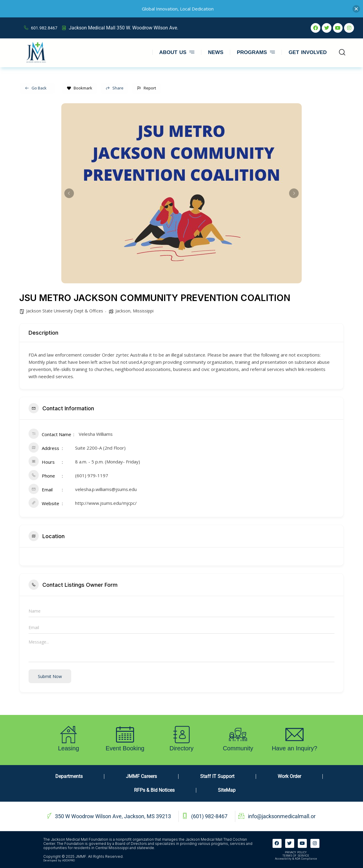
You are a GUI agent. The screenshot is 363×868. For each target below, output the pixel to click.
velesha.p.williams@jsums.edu (106, 489)
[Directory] (181, 734)
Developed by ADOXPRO (59, 860)
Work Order (289, 776)
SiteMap (227, 790)
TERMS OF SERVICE (296, 856)
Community (238, 748)
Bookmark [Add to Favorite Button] (79, 88)
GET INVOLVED (308, 52)
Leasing (69, 748)
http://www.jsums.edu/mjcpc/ (106, 503)
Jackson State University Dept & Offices (65, 311)
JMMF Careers (141, 776)
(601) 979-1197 (92, 475)
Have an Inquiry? (294, 748)
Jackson (123, 311)
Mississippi (143, 311)
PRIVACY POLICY (296, 852)
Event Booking (125, 748)
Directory (181, 748)
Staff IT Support (217, 776)
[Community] (238, 734)
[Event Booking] (125, 734)
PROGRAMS (256, 52)
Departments (69, 776)
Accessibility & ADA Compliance (296, 859)
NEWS (216, 52)
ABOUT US (177, 52)
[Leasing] (69, 734)
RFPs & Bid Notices (154, 790)
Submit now (50, 676)
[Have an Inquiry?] (294, 734)
